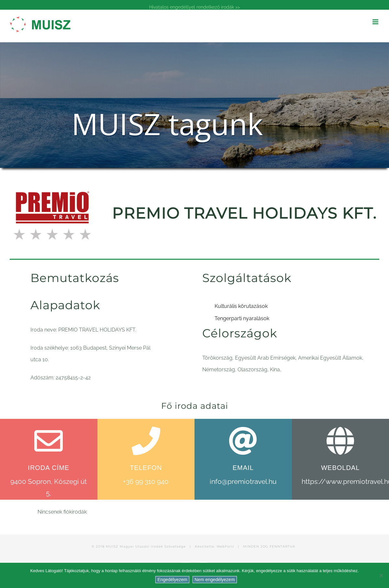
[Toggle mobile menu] (376, 22)
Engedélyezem (172, 580)
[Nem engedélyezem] (381, 575)
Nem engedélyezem (215, 580)
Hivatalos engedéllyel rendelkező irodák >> (194, 7)
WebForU (225, 546)
